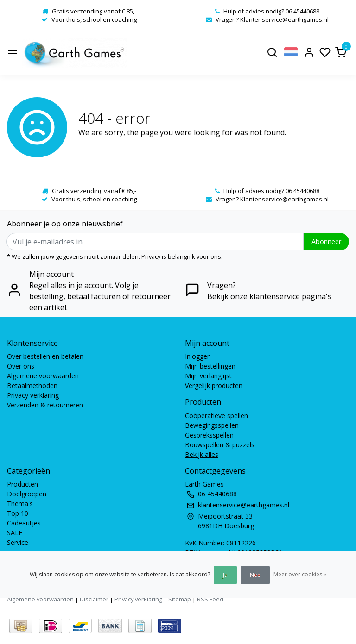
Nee (255, 575)
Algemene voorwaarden (43, 376)
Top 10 (18, 513)
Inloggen (198, 356)
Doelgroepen (27, 494)
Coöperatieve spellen (216, 416)
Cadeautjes (24, 523)
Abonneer (326, 241)
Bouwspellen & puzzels (220, 445)
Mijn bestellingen (210, 366)
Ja (225, 575)
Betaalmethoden (32, 385)
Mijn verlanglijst (208, 376)
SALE (15, 533)
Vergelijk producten (214, 385)
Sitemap (180, 599)
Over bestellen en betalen (45, 356)
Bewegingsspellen (212, 425)
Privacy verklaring (33, 395)
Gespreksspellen (209, 435)
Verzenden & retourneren (45, 405)
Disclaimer (94, 599)
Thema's (20, 503)
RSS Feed (210, 599)
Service (18, 542)
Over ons (21, 366)
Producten (22, 484)
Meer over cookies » (300, 574)
